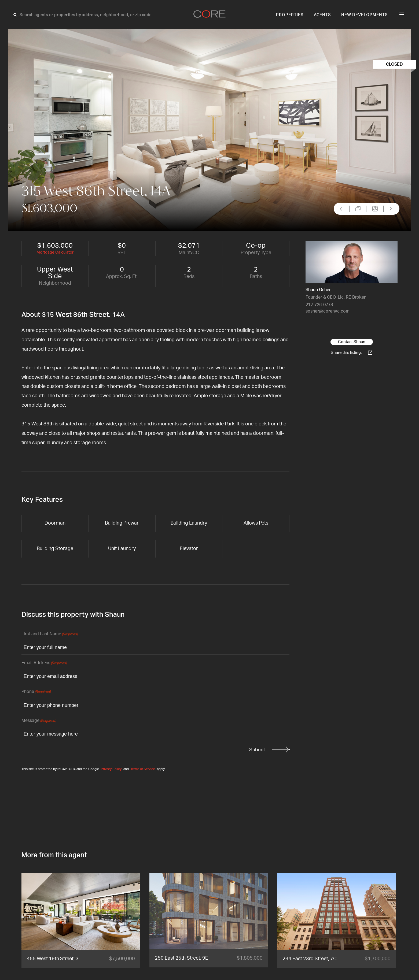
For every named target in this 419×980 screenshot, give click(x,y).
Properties (290, 15)
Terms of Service (143, 769)
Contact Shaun (352, 342)
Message (39, 721)
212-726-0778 (319, 305)
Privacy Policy (111, 769)
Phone (36, 692)
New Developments (365, 15)
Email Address (44, 663)
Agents (323, 15)
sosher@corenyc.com (328, 311)
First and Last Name (50, 634)
